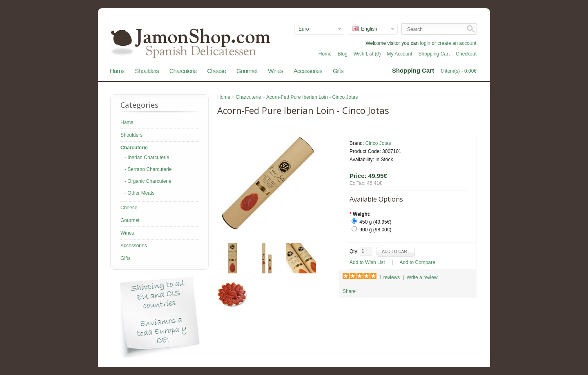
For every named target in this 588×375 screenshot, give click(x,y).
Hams (117, 71)
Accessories (308, 71)
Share (349, 291)
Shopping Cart (434, 54)
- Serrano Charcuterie (148, 169)
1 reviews (390, 277)
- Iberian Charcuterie (147, 158)
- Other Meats (139, 193)
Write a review (422, 277)
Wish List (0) (367, 54)
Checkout (466, 54)
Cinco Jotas (378, 143)
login (425, 43)
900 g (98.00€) (375, 230)
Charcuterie (183, 71)
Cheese (216, 71)
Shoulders (147, 71)
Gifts (338, 71)
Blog (343, 54)
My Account (400, 54)
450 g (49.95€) (375, 222)
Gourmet (247, 71)
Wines (275, 71)
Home (325, 54)
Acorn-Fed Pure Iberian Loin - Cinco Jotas (312, 97)
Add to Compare (418, 262)
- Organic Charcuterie (148, 181)
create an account (457, 43)
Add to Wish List (367, 262)
